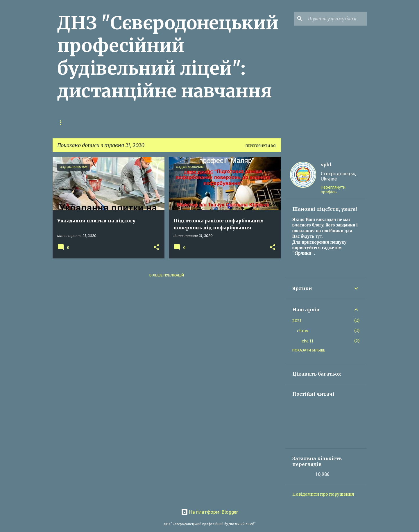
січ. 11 (308, 341)
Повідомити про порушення (323, 494)
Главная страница (76, 123)
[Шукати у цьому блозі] (336, 19)
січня (303, 331)
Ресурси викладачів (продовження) (146, 123)
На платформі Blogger (209, 512)
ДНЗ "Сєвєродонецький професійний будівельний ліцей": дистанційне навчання (168, 57)
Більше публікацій (167, 275)
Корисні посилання (216, 123)
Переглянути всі (261, 146)
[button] (156, 248)
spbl (326, 165)
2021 (297, 321)
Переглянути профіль (333, 190)
